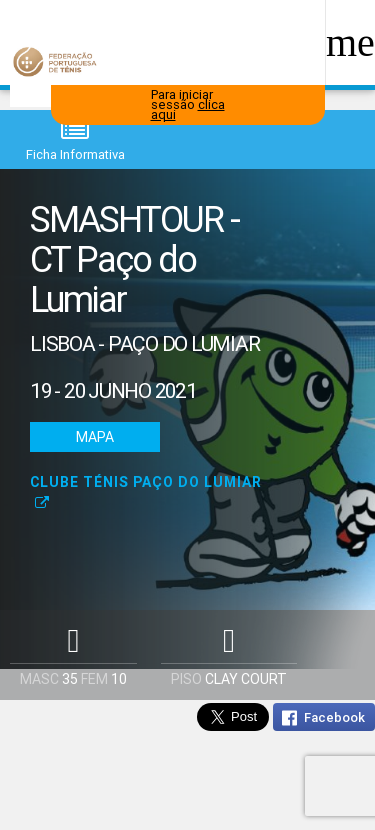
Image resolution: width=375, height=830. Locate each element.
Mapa (95, 437)
